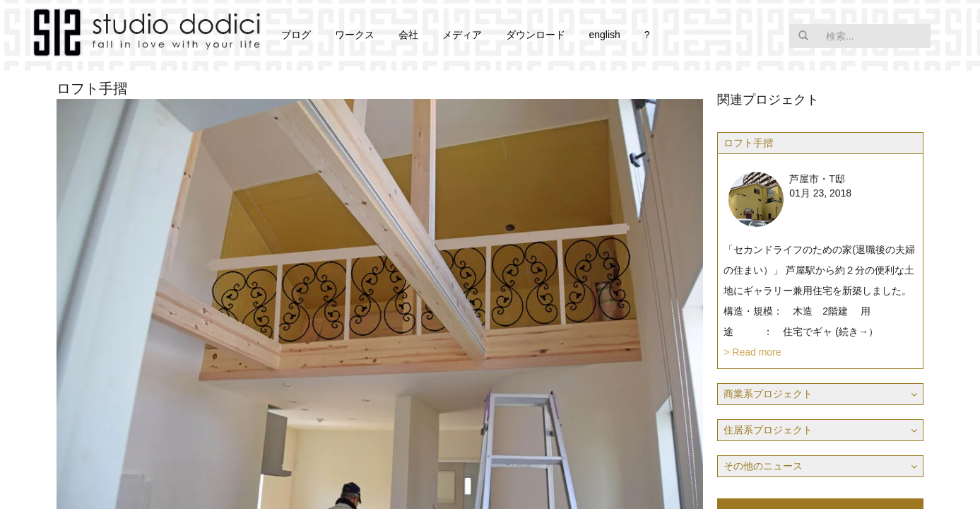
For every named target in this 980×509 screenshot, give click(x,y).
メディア (462, 35)
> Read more (752, 352)
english (604, 35)
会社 (408, 35)
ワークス (355, 35)
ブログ (296, 35)
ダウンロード (536, 35)
